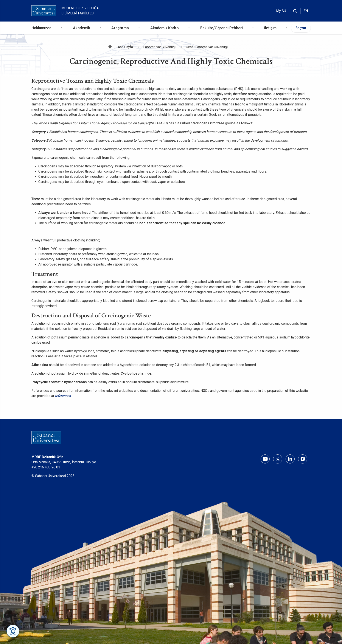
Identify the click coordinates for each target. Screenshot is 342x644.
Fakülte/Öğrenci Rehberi (222, 28)
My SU (281, 11)
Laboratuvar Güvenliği (159, 47)
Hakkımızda (41, 28)
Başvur (301, 28)
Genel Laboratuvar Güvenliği (207, 47)
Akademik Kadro (165, 28)
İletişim (270, 28)
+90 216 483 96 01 (46, 467)
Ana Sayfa (125, 47)
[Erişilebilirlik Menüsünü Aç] (13, 631)
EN (306, 11)
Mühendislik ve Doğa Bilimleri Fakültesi (80, 11)
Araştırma (120, 28)
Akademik (82, 28)
